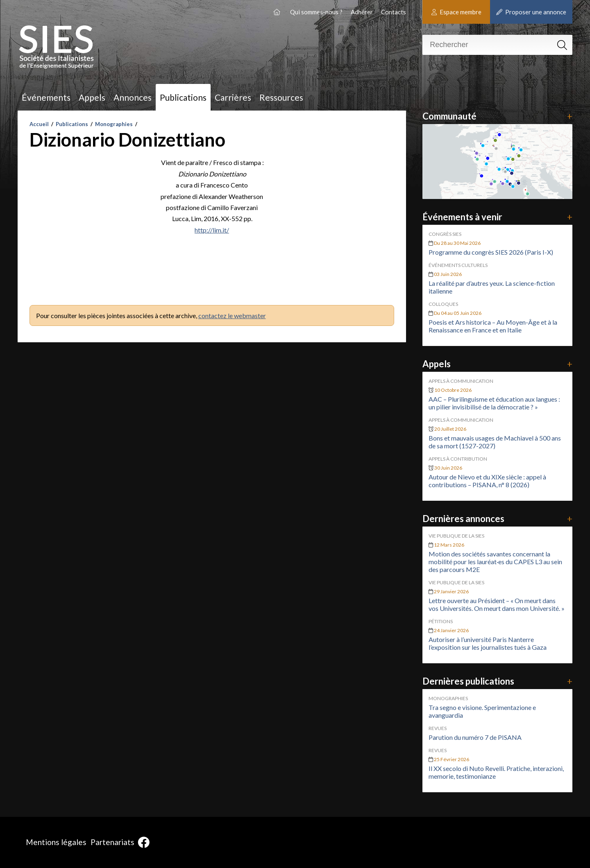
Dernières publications (497, 681)
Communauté (497, 116)
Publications (183, 97)
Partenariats (112, 842)
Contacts (394, 12)
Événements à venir (497, 217)
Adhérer (362, 12)
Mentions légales (56, 842)
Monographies (114, 124)
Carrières (233, 97)
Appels (92, 97)
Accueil (39, 124)
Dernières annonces (497, 519)
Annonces (133, 97)
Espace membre (456, 12)
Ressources (281, 97)
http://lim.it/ (212, 230)
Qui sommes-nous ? (316, 12)
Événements (46, 97)
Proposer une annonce (531, 12)
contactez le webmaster (232, 315)
